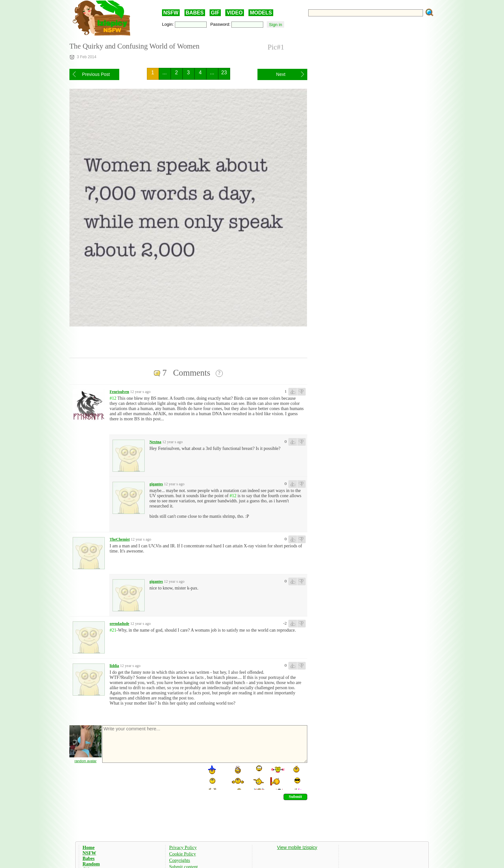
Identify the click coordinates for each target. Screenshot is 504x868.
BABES (195, 13)
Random (91, 864)
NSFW (171, 13)
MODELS (261, 13)
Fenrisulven (119, 392)
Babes (89, 858)
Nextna (155, 442)
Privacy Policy (183, 847)
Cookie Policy (182, 854)
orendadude (119, 624)
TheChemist (120, 539)
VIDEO (235, 13)
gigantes (156, 484)
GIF (215, 13)
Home (89, 847)
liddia (114, 666)
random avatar (86, 761)
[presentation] (150, 777)
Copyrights (180, 860)
